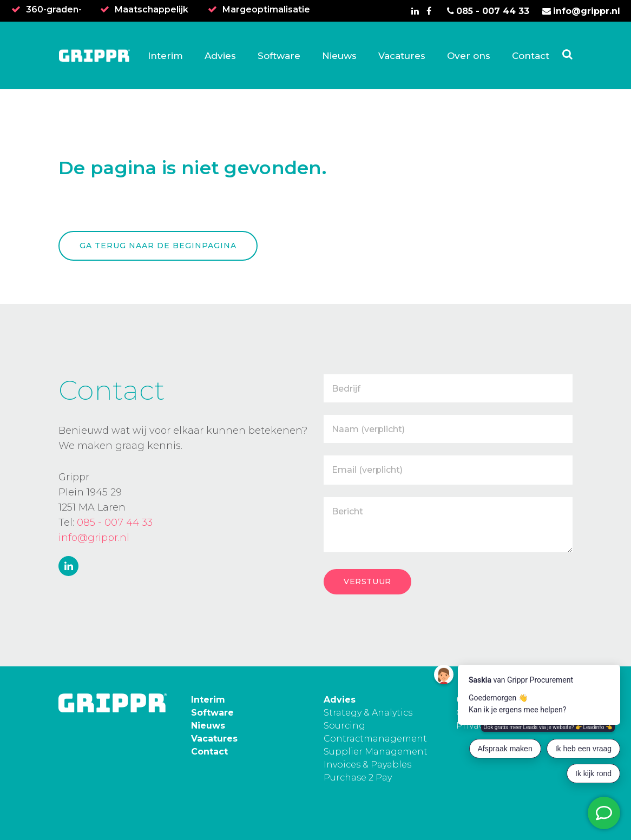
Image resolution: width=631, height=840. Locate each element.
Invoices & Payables (367, 765)
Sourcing (344, 726)
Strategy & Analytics (368, 713)
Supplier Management (376, 752)
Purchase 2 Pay (358, 778)
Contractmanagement (375, 739)
